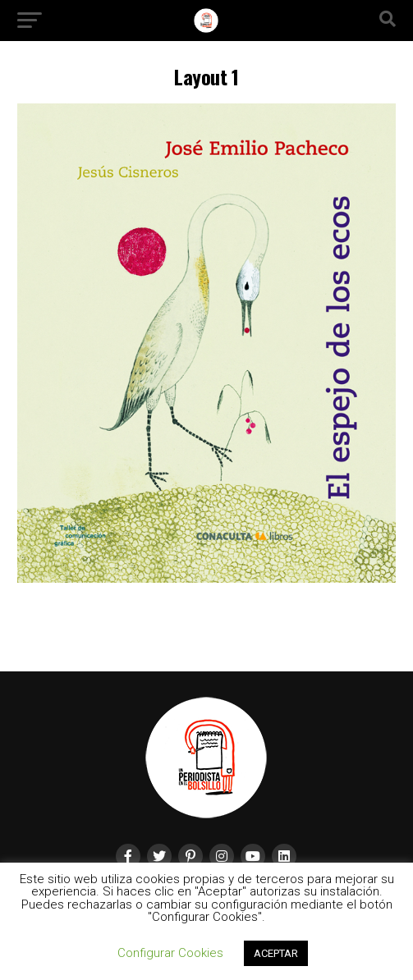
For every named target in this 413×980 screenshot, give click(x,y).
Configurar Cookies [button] (170, 953)
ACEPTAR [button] (276, 953)
